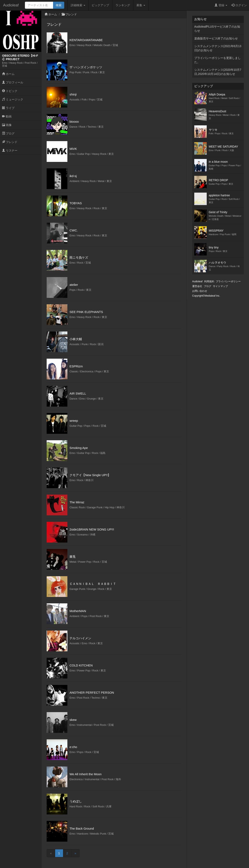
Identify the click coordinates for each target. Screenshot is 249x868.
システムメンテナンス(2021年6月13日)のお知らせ (218, 48)
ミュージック (13, 99)
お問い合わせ (200, 291)
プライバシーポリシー (228, 281)
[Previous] (51, 853)
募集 (141, 5)
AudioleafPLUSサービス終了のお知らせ (217, 29)
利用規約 (209, 281)
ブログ (8, 133)
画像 (7, 125)
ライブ (8, 108)
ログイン (239, 5)
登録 (221, 5)
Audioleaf (11, 5)
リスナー (10, 150)
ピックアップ (100, 5)
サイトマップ (220, 286)
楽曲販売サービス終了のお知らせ (216, 38)
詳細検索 (78, 5)
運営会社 (197, 286)
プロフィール (13, 82)
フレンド (10, 142)
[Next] (75, 853)
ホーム (8, 74)
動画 (7, 116)
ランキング (123, 5)
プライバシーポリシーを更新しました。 (217, 60)
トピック (10, 91)
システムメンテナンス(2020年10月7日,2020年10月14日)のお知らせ (218, 72)
